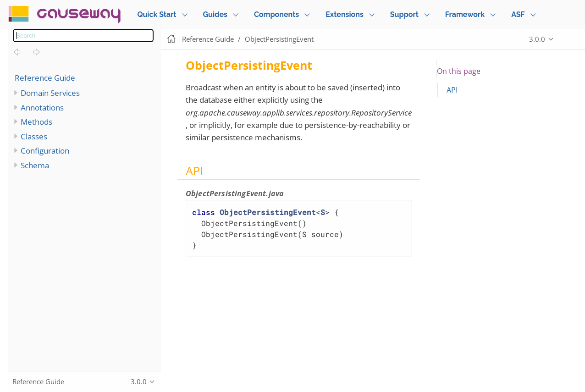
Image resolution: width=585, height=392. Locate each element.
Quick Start (157, 14)
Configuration (45, 151)
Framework (465, 14)
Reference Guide (45, 78)
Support (404, 14)
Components (276, 14)
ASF (518, 14)
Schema (35, 165)
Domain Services (50, 93)
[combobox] (83, 36)
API (452, 90)
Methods (36, 122)
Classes (34, 136)
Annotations (42, 108)
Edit (569, 39)
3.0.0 (537, 39)
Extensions (345, 14)
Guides (215, 14)
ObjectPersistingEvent (279, 39)
